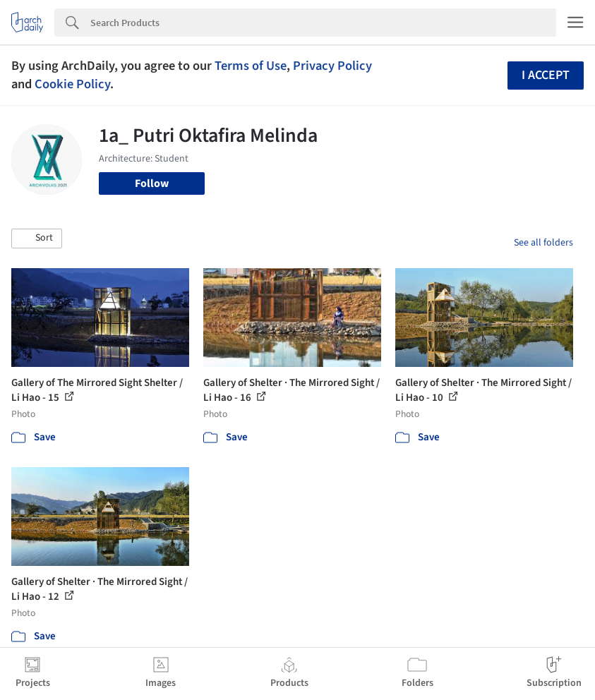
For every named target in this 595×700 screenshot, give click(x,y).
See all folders (543, 243)
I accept (546, 75)
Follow (152, 183)
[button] (37, 239)
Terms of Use (251, 66)
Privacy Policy (332, 66)
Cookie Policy (72, 84)
